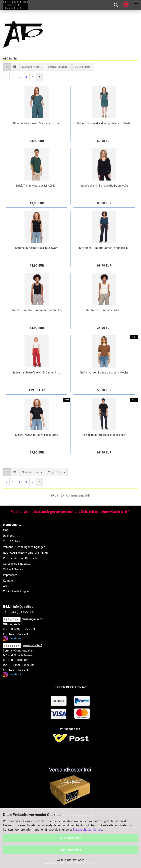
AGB (6, 586)
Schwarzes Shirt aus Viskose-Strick (37, 435)
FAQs (6, 530)
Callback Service (13, 569)
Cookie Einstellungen (16, 591)
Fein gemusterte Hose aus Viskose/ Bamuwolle (104, 435)
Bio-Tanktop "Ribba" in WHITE (104, 310)
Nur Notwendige (71, 850)
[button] (7, 67)
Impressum (10, 575)
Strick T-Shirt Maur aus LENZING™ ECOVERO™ (37, 186)
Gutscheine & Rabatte (17, 564)
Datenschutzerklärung (88, 830)
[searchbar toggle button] (116, 5)
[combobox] (32, 67)
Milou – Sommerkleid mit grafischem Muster (104, 123)
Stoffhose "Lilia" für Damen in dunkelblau (104, 248)
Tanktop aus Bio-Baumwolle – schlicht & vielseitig (37, 310)
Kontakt (8, 581)
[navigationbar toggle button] (136, 5)
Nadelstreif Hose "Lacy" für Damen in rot (37, 372)
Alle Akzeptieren (71, 838)
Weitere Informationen (70, 860)
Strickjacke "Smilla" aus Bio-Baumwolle (104, 186)
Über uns (9, 536)
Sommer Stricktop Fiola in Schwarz (37, 248)
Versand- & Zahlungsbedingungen (24, 547)
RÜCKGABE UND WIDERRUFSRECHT (26, 553)
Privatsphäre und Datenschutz (22, 558)
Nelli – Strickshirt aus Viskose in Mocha (104, 372)
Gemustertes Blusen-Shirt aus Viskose (37, 123)
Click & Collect (12, 541)
